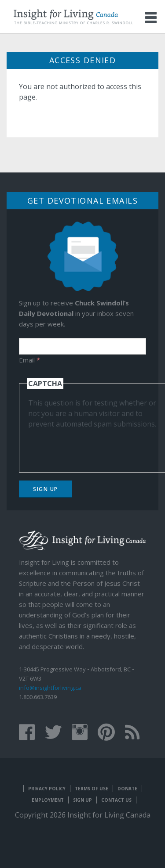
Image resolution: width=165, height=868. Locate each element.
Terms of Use (92, 789)
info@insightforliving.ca (50, 688)
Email (29, 360)
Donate (127, 789)
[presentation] (95, 446)
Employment (48, 800)
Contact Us (116, 800)
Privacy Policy (47, 789)
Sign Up (46, 489)
